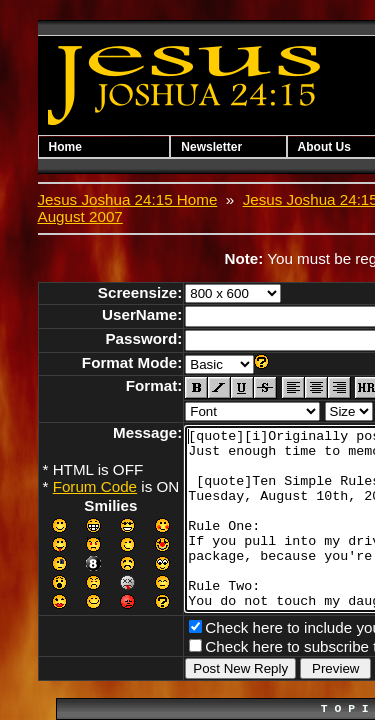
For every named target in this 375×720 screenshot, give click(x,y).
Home (65, 147)
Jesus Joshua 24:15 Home (128, 199)
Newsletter (224, 147)
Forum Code (95, 469)
